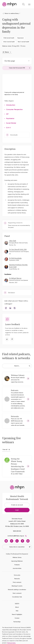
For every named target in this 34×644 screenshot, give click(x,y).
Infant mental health (9, 42)
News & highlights (17, 614)
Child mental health (9, 38)
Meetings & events (17, 586)
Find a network (17, 582)
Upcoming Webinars (17, 561)
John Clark (13, 241)
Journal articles (17, 568)
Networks (15, 416)
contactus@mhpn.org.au (16, 536)
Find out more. (11, 643)
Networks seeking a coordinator (17, 590)
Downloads (12, 135)
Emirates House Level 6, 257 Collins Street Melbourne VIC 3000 (17, 521)
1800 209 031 (17, 531)
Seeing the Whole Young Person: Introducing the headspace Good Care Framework (18, 465)
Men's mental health (23, 42)
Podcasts (15, 390)
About (17, 607)
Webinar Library (18, 375)
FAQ (17, 611)
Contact (17, 618)
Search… (22, 366)
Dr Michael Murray (15, 278)
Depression (21, 38)
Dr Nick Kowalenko (15, 258)
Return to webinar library (12, 13)
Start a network (17, 593)
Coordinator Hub (17, 597)
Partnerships (17, 622)
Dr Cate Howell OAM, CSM (18, 249)
